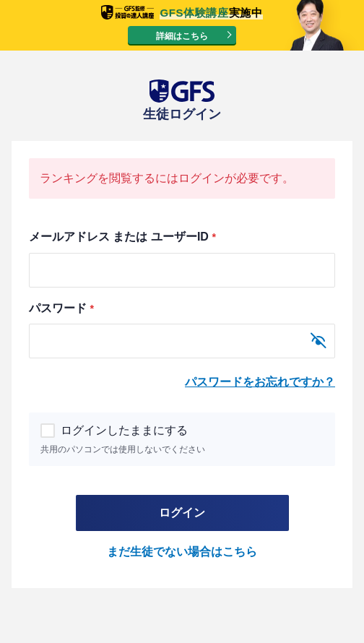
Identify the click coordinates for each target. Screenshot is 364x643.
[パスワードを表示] (318, 341)
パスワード (61, 308)
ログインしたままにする (115, 430)
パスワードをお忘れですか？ (260, 382)
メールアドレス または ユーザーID (122, 237)
